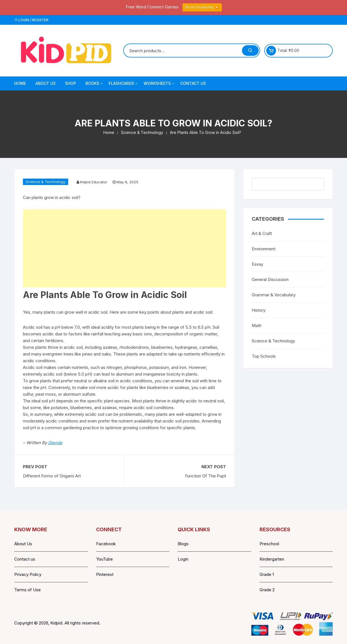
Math (257, 325)
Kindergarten (272, 559)
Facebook (106, 544)
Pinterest (105, 574)
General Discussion (270, 279)
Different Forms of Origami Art (52, 476)
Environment (264, 249)
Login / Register (31, 20)
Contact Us (193, 83)
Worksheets (159, 83)
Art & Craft (262, 233)
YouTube (104, 559)
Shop (71, 83)
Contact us (25, 559)
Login (183, 559)
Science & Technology (46, 182)
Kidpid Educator (94, 182)
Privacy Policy (28, 574)
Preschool (269, 544)
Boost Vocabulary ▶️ (202, 7)
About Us (46, 83)
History (259, 310)
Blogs (183, 544)
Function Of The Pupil (205, 476)
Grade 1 (267, 574)
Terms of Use (28, 590)
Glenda (55, 443)
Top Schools (264, 356)
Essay (257, 264)
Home (20, 83)
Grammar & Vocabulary (274, 295)
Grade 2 (267, 590)
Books (94, 83)
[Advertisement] (124, 248)
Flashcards (123, 83)
